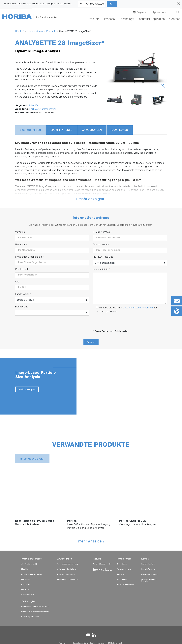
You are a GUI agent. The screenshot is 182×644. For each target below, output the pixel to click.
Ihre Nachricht (102, 270)
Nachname (22, 245)
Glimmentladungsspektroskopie (35, 607)
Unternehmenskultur (126, 585)
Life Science (26, 579)
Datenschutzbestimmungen (138, 308)
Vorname (20, 232)
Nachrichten (122, 564)
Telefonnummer (101, 245)
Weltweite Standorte (149, 574)
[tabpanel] (91, 386)
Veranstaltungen (124, 569)
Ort (17, 282)
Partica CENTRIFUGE (133, 521)
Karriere (121, 574)
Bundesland (22, 307)
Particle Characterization (43, 109)
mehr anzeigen (27, 389)
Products (94, 19)
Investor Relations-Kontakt (149, 580)
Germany (162, 13)
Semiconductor (35, 31)
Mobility (25, 569)
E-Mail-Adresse (102, 232)
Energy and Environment (32, 574)
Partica (72, 521)
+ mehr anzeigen (90, 199)
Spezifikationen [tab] (61, 130)
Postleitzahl (22, 269)
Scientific (33, 106)
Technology (127, 19)
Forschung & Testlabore (67, 579)
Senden (91, 342)
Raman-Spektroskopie (31, 617)
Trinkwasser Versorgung (68, 564)
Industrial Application (152, 19)
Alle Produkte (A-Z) (29, 564)
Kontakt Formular (148, 569)
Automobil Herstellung (67, 569)
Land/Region (23, 294)
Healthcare (26, 585)
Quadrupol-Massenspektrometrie (35, 612)
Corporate (142, 13)
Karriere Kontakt (148, 564)
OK (112, 4)
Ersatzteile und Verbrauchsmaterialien (103, 570)
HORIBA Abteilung (103, 257)
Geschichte (122, 579)
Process (109, 19)
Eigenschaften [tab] (30, 130)
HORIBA (20, 31)
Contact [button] (175, 19)
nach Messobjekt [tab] (32, 459)
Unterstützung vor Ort (102, 564)
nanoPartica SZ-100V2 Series (35, 521)
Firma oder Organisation (30, 257)
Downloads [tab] (120, 130)
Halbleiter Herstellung (66, 574)
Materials (25, 590)
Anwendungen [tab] (92, 130)
